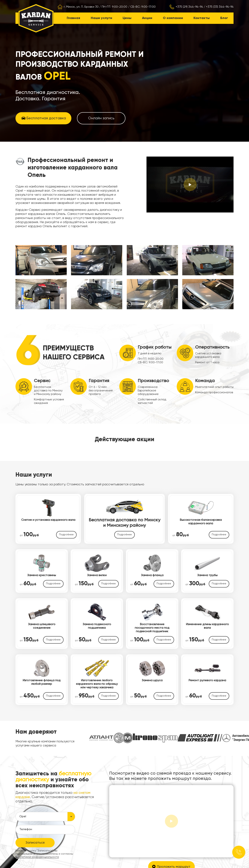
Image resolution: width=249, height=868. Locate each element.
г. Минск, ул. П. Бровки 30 (81, 7)
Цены (127, 18)
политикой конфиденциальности (38, 822)
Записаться (35, 808)
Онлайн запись (101, 118)
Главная (73, 18)
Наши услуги (101, 18)
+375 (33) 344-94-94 (220, 7)
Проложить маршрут (174, 832)
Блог (224, 18)
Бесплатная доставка (46, 118)
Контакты (202, 18)
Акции (147, 18)
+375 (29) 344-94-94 (189, 7)
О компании (173, 18)
